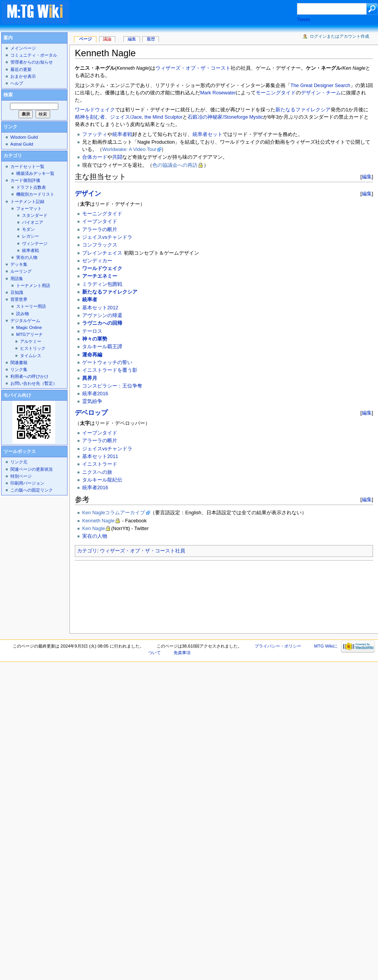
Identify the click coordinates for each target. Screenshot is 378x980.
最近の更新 (21, 69)
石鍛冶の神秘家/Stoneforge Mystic (225, 117)
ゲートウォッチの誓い (107, 362)
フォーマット (29, 208)
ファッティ (95, 134)
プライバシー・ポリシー (278, 646)
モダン (28, 229)
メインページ (23, 48)
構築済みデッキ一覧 (35, 173)
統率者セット (208, 134)
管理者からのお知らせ (32, 62)
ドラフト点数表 (31, 187)
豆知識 (17, 292)
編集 (367, 177)
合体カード (95, 157)
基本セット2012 (100, 308)
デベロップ (91, 413)
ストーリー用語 (31, 306)
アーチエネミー (100, 276)
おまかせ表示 (23, 76)
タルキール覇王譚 (102, 347)
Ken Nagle (94, 529)
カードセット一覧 (27, 166)
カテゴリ (87, 551)
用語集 (17, 279)
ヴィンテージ (35, 243)
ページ (85, 39)
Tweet (304, 20)
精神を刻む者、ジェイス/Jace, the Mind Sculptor (129, 117)
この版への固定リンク (32, 490)
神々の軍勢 (95, 339)
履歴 (151, 39)
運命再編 (92, 355)
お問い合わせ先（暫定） (34, 383)
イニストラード (100, 464)
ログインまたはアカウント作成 (339, 36)
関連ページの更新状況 (32, 469)
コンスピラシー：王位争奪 (112, 386)
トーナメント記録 (27, 201)
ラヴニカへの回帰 (102, 323)
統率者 (90, 300)
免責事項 (182, 653)
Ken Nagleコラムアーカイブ (114, 513)
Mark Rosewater (218, 93)
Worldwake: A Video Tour (129, 149)
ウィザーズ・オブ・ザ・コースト (193, 68)
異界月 (90, 378)
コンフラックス (100, 245)
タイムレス (31, 356)
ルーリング (21, 271)
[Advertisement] (124, 25)
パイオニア (33, 222)
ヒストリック (33, 348)
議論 (107, 39)
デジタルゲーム (25, 321)
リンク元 (19, 462)
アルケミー (31, 341)
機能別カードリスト (35, 194)
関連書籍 (19, 362)
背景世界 (19, 299)
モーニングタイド (276, 93)
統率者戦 (122, 134)
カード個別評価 (25, 180)
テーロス (92, 331)
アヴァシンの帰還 (102, 315)
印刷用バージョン (27, 483)
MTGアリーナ (30, 334)
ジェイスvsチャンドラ (107, 237)
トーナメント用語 (33, 285)
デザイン (88, 194)
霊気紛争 (92, 401)
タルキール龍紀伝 (102, 480)
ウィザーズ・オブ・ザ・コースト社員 (143, 551)
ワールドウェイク (95, 110)
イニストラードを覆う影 (110, 370)
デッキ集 (19, 264)
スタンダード (35, 215)
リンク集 (19, 369)
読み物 (23, 314)
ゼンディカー (97, 261)
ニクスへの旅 (97, 472)
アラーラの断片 (100, 230)
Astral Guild (22, 144)
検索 (8, 95)
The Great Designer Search (320, 86)
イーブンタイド (100, 222)
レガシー (30, 236)
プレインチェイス (102, 253)
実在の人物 (95, 536)
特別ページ (21, 476)
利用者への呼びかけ (30, 376)
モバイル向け (17, 395)
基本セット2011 (100, 456)
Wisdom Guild (24, 137)
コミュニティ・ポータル (34, 55)
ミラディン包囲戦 (102, 284)
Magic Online (29, 327)
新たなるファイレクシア (303, 110)
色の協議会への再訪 (175, 165)
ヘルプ (17, 83)
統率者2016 (95, 394)
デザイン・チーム (321, 93)
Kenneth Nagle (98, 521)
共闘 (117, 157)
